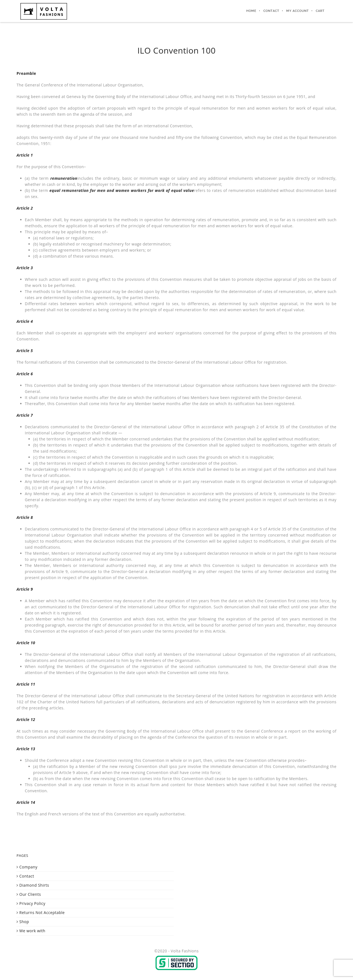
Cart (320, 11)
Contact (271, 11)
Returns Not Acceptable (42, 912)
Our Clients (30, 894)
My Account (298, 11)
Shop (24, 922)
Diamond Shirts (34, 885)
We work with (32, 931)
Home (251, 11)
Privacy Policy (32, 903)
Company (28, 867)
